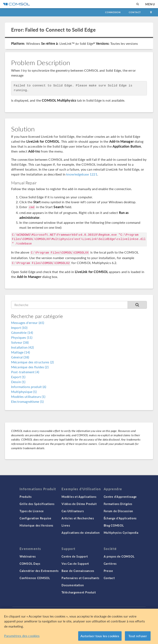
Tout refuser (138, 636)
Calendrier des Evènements (39, 571)
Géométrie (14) (22, 332)
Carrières (110, 564)
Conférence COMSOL (35, 578)
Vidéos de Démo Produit (79, 504)
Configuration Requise (35, 518)
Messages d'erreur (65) (28, 323)
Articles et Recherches (78, 518)
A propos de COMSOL (119, 556)
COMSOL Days (30, 564)
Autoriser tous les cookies (100, 636)
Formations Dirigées (118, 504)
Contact (135, 12)
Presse (108, 571)
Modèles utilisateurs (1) (28, 397)
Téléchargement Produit (79, 592)
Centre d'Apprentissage (120, 497)
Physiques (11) (22, 337)
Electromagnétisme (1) (27, 401)
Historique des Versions (36, 525)
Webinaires (28, 556)
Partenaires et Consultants (80, 578)
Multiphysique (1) (24, 392)
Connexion (113, 12)
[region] (79, 626)
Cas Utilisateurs (73, 511)
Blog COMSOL (114, 525)
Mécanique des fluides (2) (30, 367)
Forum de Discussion (118, 511)
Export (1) (18, 377)
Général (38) (20, 357)
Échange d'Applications (120, 518)
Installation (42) (23, 347)
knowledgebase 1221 (82, 174)
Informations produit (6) (29, 387)
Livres (66, 525)
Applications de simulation (81, 533)
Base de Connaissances (78, 571)
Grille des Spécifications (37, 504)
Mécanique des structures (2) (32, 362)
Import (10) (19, 328)
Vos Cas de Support (75, 564)
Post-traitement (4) (25, 372)
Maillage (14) (20, 352)
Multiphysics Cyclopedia (121, 533)
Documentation (73, 585)
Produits (26, 497)
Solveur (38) (20, 342)
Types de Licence (32, 511)
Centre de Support (75, 556)
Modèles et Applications (79, 497)
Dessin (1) (18, 382)
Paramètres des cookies (22, 636)
